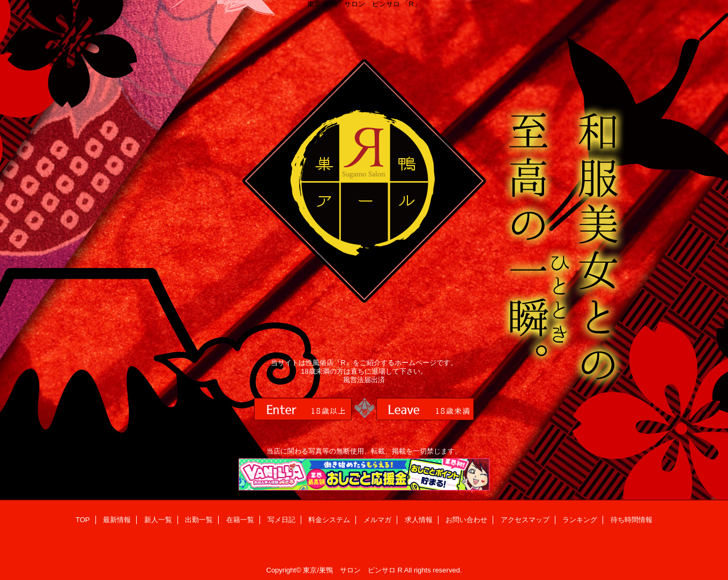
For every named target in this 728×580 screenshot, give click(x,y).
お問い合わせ (466, 520)
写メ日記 (281, 520)
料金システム (329, 520)
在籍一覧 (240, 520)
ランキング (580, 520)
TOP (83, 520)
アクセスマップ (525, 520)
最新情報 (117, 520)
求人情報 (419, 520)
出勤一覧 (199, 520)
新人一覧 (158, 520)
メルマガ (377, 520)
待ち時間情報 (632, 520)
